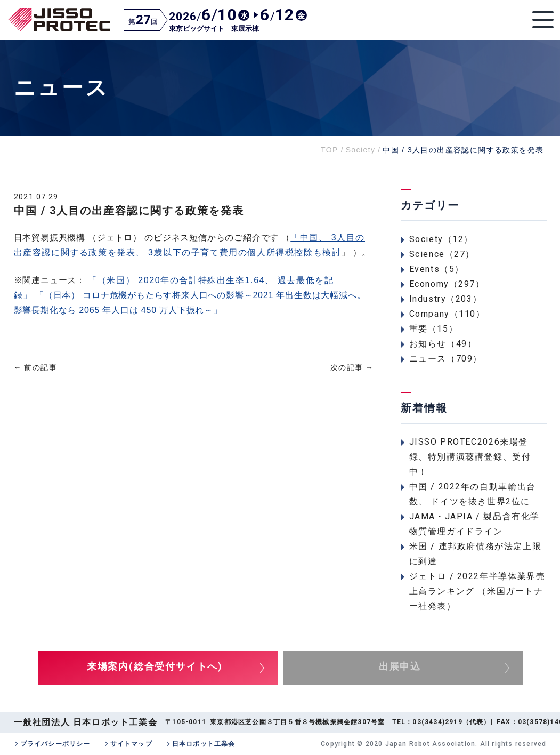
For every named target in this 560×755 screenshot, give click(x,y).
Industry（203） (446, 299)
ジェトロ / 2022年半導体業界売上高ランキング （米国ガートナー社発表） (477, 591)
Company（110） (447, 314)
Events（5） (437, 269)
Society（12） (441, 239)
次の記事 (352, 367)
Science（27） (442, 254)
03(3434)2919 (437, 722)
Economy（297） (447, 284)
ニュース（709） (446, 359)
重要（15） (434, 329)
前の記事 (35, 367)
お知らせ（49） (443, 344)
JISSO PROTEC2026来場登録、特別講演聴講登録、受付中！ (470, 457)
